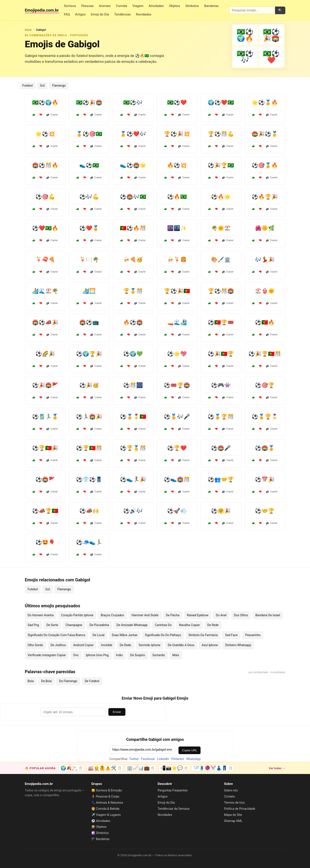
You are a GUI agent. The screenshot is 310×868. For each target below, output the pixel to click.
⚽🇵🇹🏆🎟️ (221, 322)
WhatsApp (194, 759)
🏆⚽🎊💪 (221, 134)
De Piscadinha (99, 625)
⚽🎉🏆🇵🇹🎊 (265, 354)
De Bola (46, 681)
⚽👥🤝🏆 (221, 479)
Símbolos (192, 6)
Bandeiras (211, 6)
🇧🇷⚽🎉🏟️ (89, 103)
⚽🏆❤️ (177, 448)
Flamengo (59, 86)
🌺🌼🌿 (265, 228)
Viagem (138, 6)
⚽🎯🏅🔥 (265, 165)
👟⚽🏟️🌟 (133, 165)
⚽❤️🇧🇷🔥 (45, 228)
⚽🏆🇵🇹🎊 (89, 448)
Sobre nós (231, 790)
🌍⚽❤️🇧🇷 (221, 103)
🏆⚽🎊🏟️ (221, 291)
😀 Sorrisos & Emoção (107, 790)
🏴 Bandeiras (100, 839)
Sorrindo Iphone (150, 645)
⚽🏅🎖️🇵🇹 (133, 417)
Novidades (144, 14)
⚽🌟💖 (177, 354)
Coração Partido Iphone (77, 615)
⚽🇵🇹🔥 (265, 322)
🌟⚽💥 (45, 134)
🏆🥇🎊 (133, 291)
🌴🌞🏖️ (221, 228)
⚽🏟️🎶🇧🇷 (133, 197)
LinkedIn (163, 759)
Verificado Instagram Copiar (47, 655)
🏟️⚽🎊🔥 (45, 165)
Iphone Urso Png (97, 655)
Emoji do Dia (100, 14)
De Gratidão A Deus (181, 645)
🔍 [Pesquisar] (280, 10)
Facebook (148, 759)
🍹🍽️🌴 (89, 260)
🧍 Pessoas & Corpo (105, 796)
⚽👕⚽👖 (89, 479)
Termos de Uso (234, 803)
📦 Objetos (99, 827)
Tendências (123, 14)
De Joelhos (58, 645)
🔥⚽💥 (177, 165)
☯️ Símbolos (100, 833)
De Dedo (126, 645)
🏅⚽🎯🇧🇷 (89, 134)
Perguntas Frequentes (173, 790)
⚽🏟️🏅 (265, 448)
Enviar (117, 712)
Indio (119, 655)
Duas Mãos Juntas (125, 635)
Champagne (74, 625)
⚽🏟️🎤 (221, 448)
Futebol (28, 86)
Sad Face (231, 635)
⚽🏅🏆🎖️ (265, 417)
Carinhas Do (163, 625)
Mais (176, 655)
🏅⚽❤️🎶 (133, 134)
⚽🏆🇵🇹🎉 (45, 448)
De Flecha (173, 615)
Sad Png (33, 625)
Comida (121, 6)
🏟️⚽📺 (89, 322)
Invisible (107, 645)
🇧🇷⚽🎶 (133, 103)
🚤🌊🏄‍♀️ (177, 322)
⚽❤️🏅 (89, 228)
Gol (42, 86)
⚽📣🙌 (89, 511)
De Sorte (52, 625)
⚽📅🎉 (265, 479)
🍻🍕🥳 (133, 260)
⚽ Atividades (101, 821)
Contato (230, 796)
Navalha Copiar (189, 625)
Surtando (159, 655)
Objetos (175, 6)
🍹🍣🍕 (45, 260)
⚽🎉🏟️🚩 (45, 385)
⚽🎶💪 (89, 197)
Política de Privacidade (240, 809)
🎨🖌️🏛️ (221, 260)
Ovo (76, 655)
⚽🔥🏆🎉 (265, 197)
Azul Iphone (210, 645)
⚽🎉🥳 (89, 385)
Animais (105, 6)
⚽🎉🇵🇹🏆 (221, 354)
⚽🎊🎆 (133, 385)
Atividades (156, 6)
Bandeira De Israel (268, 615)
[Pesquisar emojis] (252, 10)
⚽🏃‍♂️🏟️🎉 (89, 417)
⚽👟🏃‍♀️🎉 (133, 479)
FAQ (67, 14)
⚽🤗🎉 (221, 511)
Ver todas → (277, 768)
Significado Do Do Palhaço (163, 635)
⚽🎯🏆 (265, 385)
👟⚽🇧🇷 (89, 165)
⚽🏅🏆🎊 (221, 417)
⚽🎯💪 (45, 197)
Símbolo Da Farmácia (203, 635)
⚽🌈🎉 (45, 354)
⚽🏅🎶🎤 (177, 417)
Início (28, 30)
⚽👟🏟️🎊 (177, 479)
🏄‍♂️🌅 (89, 291)
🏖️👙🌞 (265, 291)
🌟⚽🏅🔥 (265, 103)
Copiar (52, 115)
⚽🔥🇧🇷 (177, 197)
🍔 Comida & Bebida (105, 809)
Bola (31, 681)
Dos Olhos (241, 615)
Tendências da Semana (174, 809)
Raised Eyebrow (198, 615)
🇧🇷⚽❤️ (177, 103)
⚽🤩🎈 (45, 542)
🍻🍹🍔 (177, 260)
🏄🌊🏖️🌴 (45, 291)
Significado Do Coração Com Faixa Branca (56, 635)
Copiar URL (190, 750)
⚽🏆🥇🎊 (133, 448)
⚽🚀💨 (177, 511)
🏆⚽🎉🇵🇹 (177, 291)
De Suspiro (138, 655)
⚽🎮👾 (221, 385)
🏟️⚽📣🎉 (45, 322)
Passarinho (253, 635)
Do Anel (221, 615)
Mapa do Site (233, 815)
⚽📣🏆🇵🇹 (45, 511)
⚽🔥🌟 (221, 197)
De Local (99, 635)
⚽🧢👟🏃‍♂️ (89, 542)
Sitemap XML (233, 821)
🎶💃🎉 (265, 260)
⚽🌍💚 (133, 354)
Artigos (80, 14)
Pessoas (87, 6)
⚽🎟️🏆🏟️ (177, 385)
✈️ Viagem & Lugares (106, 815)
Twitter (134, 759)
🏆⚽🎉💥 (177, 134)
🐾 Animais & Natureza (107, 803)
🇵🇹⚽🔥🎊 (133, 228)
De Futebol (92, 681)
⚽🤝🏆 (265, 511)
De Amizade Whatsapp (132, 625)
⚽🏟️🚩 (45, 479)
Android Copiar (83, 645)
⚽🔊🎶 (133, 511)
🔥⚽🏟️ (133, 322)
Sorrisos (70, 6)
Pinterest (178, 759)
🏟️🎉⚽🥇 (265, 134)
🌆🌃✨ (177, 228)
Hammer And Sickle (145, 615)
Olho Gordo (36, 645)
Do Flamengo (68, 681)
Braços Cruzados (112, 615)
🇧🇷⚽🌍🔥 (45, 103)
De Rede (213, 625)
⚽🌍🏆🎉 (89, 354)
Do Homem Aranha (41, 615)
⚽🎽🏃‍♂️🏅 (45, 417)
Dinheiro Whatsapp (238, 645)
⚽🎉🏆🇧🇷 (221, 165)
